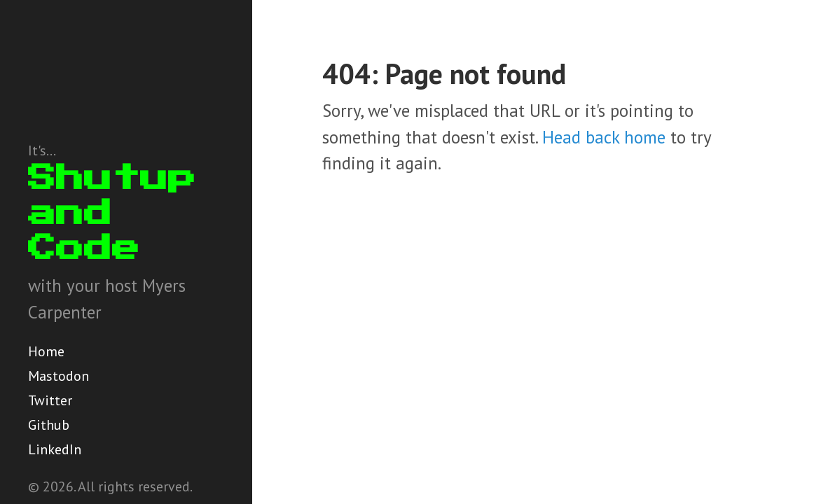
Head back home (604, 137)
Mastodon (58, 376)
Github (49, 425)
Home (46, 351)
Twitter (50, 400)
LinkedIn (55, 449)
